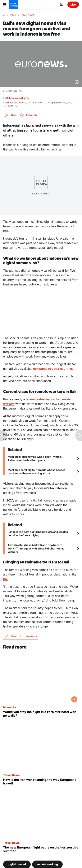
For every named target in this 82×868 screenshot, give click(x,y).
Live (73, 4)
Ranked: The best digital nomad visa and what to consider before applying (38, 534)
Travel (13, 15)
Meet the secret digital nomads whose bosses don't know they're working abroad (36, 472)
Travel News (27, 15)
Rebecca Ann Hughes (18, 98)
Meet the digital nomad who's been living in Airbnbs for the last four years (35, 458)
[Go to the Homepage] (14, 5)
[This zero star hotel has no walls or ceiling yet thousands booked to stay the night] (41, 714)
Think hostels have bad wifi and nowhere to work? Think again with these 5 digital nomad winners (36, 548)
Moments (9, 707)
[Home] (4, 15)
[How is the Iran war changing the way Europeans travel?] (41, 781)
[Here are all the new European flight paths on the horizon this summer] (41, 849)
